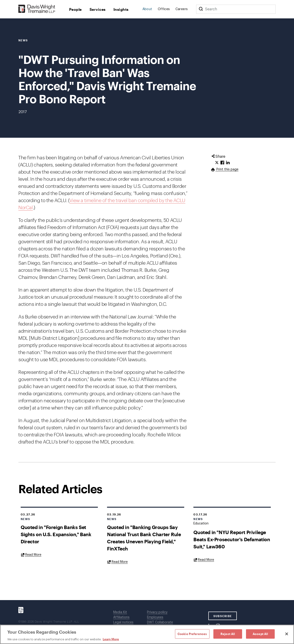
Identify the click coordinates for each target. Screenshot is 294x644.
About (147, 9)
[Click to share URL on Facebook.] (222, 163)
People (75, 9)
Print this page (227, 169)
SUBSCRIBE (223, 616)
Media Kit (120, 612)
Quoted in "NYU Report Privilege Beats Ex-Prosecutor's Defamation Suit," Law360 (232, 539)
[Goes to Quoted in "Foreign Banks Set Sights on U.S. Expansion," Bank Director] (31, 555)
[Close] (287, 634)
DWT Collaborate (160, 622)
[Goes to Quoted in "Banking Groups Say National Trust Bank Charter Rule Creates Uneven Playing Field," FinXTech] (117, 562)
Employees (155, 617)
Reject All (228, 634)
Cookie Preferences (192, 634)
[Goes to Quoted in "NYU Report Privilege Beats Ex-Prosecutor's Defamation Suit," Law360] (204, 560)
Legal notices (123, 622)
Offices (164, 9)
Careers (182, 9)
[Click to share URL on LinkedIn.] (228, 163)
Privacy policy (157, 612)
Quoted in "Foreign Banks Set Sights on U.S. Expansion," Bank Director (56, 534)
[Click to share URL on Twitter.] (217, 163)
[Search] (201, 9)
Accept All (260, 634)
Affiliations (121, 617)
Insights (121, 9)
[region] (147, 634)
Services (98, 9)
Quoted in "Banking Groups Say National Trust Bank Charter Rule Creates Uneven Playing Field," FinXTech (144, 538)
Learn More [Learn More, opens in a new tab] (111, 639)
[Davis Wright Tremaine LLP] (37, 9)
